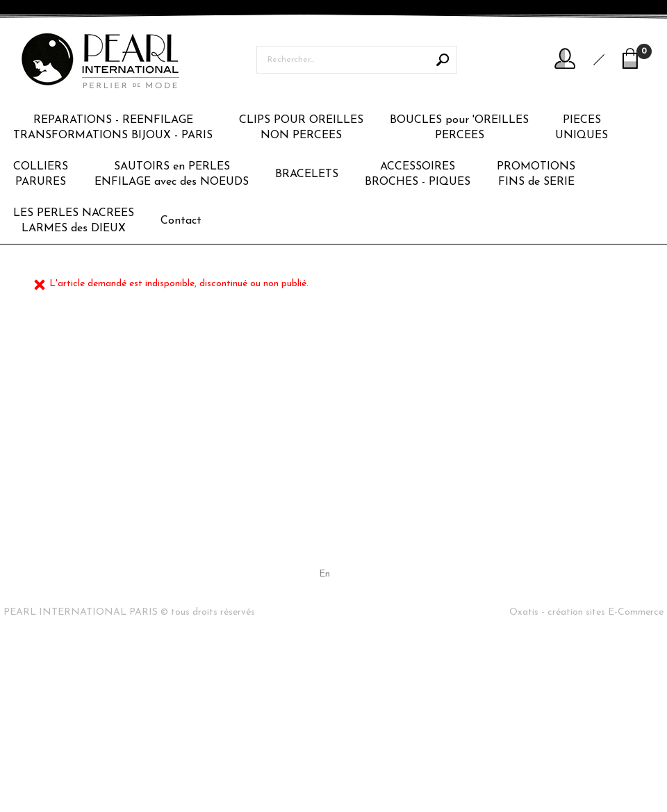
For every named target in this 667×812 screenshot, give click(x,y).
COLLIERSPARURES (41, 174)
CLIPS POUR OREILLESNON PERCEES (301, 128)
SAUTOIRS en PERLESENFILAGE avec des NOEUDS (172, 174)
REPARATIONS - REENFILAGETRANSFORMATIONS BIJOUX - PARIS (113, 128)
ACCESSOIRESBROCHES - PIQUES (418, 174)
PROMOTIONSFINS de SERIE (536, 174)
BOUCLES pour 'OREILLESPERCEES (459, 128)
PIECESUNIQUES (582, 128)
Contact (181, 221)
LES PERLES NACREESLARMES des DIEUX (74, 221)
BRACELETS (307, 174)
